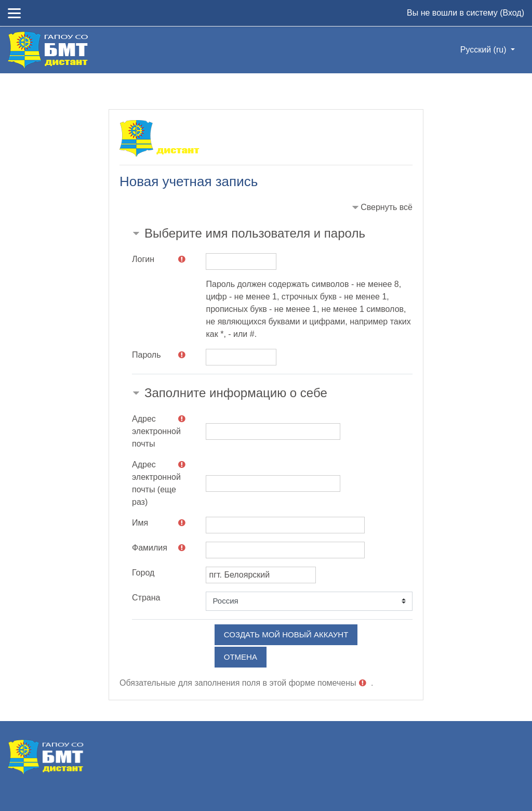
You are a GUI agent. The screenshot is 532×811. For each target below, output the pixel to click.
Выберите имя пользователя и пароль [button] (255, 233)
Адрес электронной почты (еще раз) (156, 483)
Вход (512, 13)
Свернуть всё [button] (387, 207)
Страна (146, 598)
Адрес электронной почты (156, 431)
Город (143, 573)
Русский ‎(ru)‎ (484, 50)
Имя (140, 523)
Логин (143, 259)
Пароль (147, 355)
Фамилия (150, 548)
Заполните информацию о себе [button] (236, 393)
